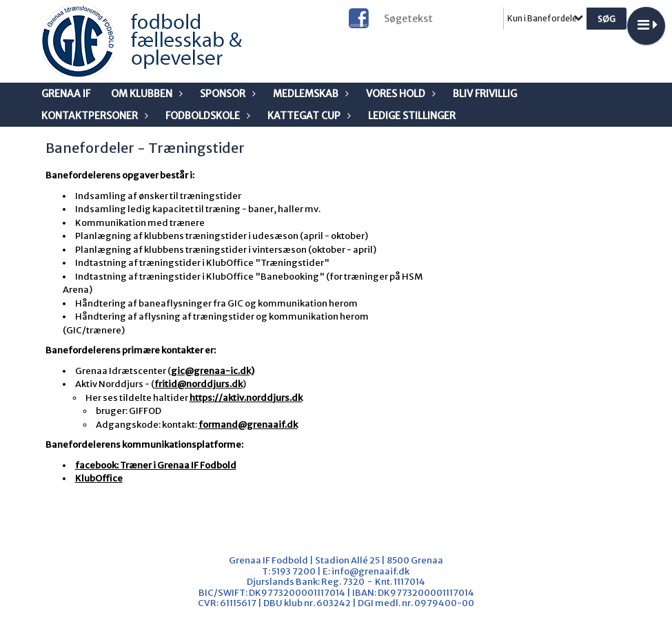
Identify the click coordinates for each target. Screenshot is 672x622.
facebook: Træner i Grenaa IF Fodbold (156, 465)
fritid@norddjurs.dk (198, 384)
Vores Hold (399, 94)
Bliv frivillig (485, 94)
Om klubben (145, 94)
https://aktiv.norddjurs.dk (246, 398)
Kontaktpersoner (93, 116)
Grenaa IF (66, 94)
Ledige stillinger (412, 116)
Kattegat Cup (307, 116)
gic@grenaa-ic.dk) (213, 371)
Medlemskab (309, 94)
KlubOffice (99, 478)
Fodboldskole (206, 116)
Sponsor (226, 94)
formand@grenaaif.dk (248, 425)
